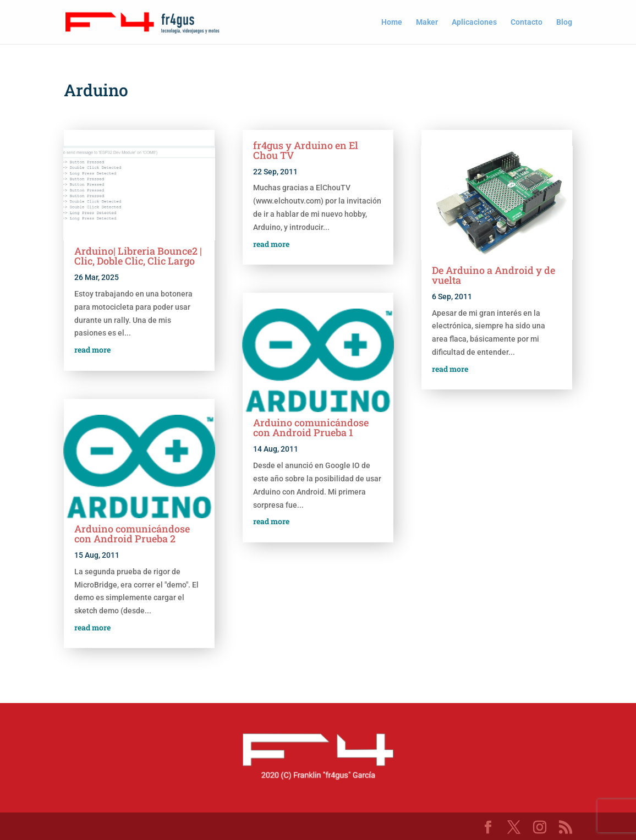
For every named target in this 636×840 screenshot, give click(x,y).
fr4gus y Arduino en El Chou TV (306, 150)
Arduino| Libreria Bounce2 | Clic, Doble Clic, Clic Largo (138, 256)
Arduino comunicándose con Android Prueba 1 (311, 427)
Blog (564, 22)
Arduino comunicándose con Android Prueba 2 (132, 534)
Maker (427, 22)
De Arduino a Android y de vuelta (494, 275)
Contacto (527, 22)
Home (392, 22)
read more (92, 350)
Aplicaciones (474, 22)
